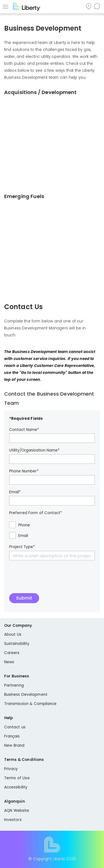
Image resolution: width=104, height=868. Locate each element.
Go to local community (89, 6)
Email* (15, 492)
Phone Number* (24, 471)
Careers (12, 653)
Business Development (26, 695)
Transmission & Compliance (31, 704)
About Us (13, 634)
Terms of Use (17, 778)
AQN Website (17, 811)
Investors (13, 820)
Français (12, 736)
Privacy (11, 769)
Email (23, 536)
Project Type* (22, 547)
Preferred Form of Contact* (36, 513)
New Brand (14, 745)
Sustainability (17, 644)
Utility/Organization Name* (34, 450)
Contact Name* (24, 430)
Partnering (14, 685)
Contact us (98, 6)
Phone (24, 525)
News (9, 662)
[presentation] (51, 580)
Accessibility (16, 787)
